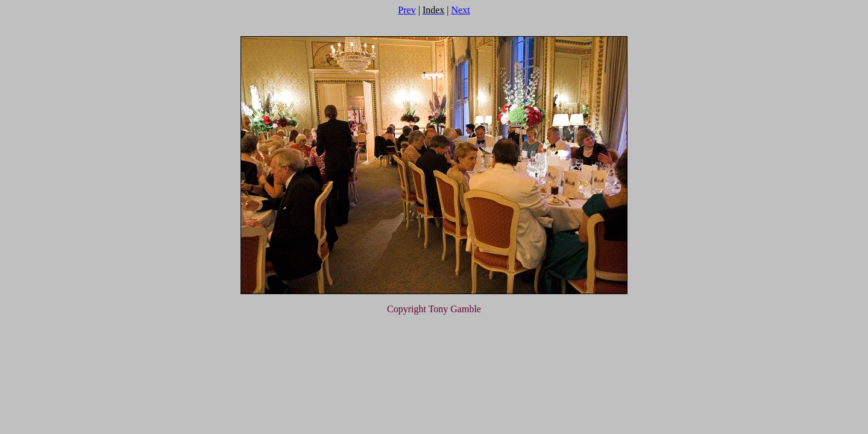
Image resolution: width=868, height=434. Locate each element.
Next (461, 10)
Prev (407, 10)
